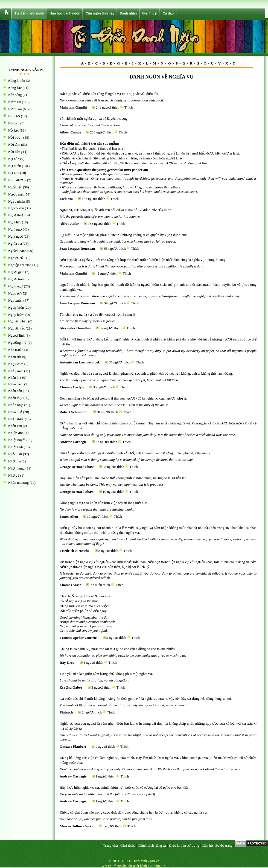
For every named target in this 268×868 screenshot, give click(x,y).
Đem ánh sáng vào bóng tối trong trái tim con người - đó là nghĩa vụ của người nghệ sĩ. (123, 398)
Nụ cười (15, 166)
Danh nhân (128, 13)
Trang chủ (110, 845)
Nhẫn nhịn (16, 405)
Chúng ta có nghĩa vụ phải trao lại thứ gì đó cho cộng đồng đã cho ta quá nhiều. (118, 649)
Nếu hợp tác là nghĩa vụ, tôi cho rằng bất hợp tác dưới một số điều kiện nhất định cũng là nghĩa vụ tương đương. (143, 260)
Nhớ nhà (14, 461)
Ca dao (168, 13)
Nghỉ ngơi (15, 236)
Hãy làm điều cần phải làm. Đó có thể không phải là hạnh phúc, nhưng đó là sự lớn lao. (123, 478)
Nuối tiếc (15, 187)
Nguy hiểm (16, 315)
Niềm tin (15, 102)
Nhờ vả (14, 475)
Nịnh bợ (14, 116)
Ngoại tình (16, 279)
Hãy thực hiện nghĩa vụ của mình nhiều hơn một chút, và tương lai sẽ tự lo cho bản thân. (125, 787)
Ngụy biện (16, 308)
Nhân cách (16, 384)
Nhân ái (14, 378)
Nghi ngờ (15, 229)
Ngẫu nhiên (17, 201)
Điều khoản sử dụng (184, 845)
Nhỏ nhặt (15, 454)
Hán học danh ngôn (65, 13)
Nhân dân (15, 391)
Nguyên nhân (18, 321)
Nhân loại (15, 398)
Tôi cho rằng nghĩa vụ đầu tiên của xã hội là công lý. (98, 314)
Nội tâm (14, 145)
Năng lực (15, 88)
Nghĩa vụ (15, 244)
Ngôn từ (14, 293)
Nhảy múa (16, 371)
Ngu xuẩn (15, 300)
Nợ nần (14, 159)
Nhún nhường (18, 483)
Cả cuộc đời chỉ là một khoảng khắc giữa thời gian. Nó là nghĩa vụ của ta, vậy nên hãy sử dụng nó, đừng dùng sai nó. (146, 699)
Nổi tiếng (15, 152)
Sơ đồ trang (224, 845)
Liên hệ (207, 845)
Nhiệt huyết (17, 440)
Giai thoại (150, 13)
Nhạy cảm (16, 364)
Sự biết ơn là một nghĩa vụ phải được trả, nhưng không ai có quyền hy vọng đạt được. (124, 235)
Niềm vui (15, 109)
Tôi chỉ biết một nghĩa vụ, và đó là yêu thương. (94, 119)
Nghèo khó (16, 208)
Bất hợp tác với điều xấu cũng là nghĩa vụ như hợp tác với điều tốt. (109, 94)
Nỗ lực (14, 130)
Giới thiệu (128, 845)
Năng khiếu (17, 81)
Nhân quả (15, 412)
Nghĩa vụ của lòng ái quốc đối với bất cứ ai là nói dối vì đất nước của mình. (116, 210)
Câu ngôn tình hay (100, 13)
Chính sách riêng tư (152, 845)
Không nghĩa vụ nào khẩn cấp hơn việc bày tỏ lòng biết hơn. (104, 503)
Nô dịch (14, 123)
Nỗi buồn (15, 137)
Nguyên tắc (17, 328)
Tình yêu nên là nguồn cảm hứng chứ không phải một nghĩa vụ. (106, 674)
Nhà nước (16, 350)
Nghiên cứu (17, 258)
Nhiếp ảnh (16, 433)
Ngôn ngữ (16, 286)
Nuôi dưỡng (17, 180)
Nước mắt (16, 194)
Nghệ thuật (16, 215)
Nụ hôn (14, 173)
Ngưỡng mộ (17, 343)
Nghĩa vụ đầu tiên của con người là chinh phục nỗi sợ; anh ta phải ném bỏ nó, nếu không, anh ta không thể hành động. (146, 373)
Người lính (16, 335)
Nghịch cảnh (17, 251)
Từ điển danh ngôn (29, 13)
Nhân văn (15, 426)
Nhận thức (16, 419)
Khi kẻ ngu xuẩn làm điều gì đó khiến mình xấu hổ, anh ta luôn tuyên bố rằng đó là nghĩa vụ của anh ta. (135, 453)
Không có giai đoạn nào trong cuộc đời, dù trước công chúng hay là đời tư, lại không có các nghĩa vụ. (134, 812)
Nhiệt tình (16, 447)
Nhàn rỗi (15, 357)
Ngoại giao (16, 272)
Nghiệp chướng (20, 265)
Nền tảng (15, 95)
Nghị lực (15, 222)
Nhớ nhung (16, 468)
